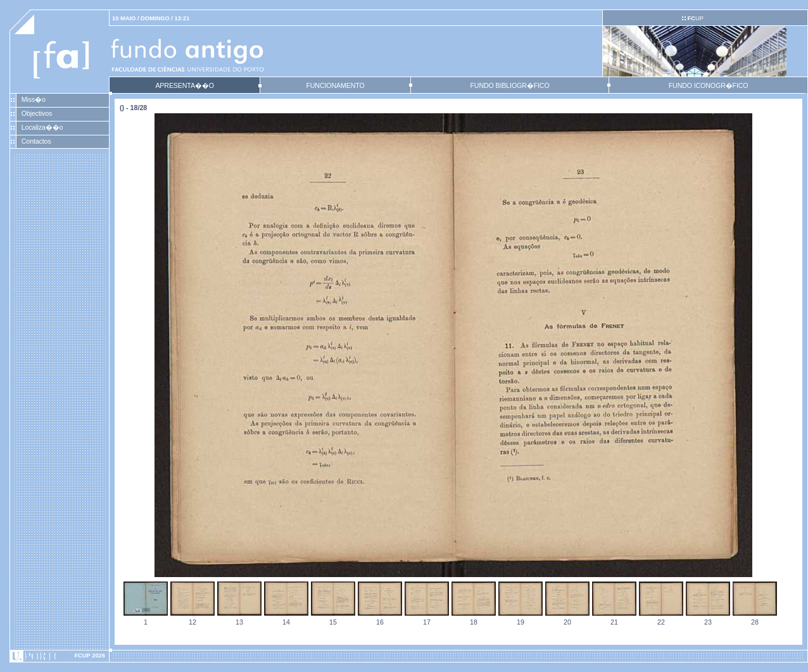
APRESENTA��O (184, 85)
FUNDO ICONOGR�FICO (709, 85)
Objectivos (37, 113)
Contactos (36, 141)
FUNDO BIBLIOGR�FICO (509, 85)
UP (695, 18)
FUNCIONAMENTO (335, 85)
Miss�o (34, 99)
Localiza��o (42, 127)
